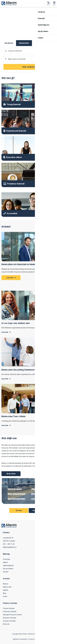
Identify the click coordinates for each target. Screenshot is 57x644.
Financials (7, 559)
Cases (5, 596)
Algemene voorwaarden (20, 639)
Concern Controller (9, 621)
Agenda (6, 590)
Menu (54, 3)
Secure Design (41, 634)
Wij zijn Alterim (11, 474)
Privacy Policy (33, 639)
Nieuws (5, 584)
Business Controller (10, 618)
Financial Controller (10, 611)
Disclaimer (41, 639)
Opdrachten (24, 43)
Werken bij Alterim (38, 511)
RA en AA (6, 624)
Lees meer (10, 278)
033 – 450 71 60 (9, 544)
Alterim (5, 562)
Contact (6, 572)
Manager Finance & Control (12, 615)
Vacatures (9, 43)
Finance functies (9, 608)
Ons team (19, 511)
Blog (4, 593)
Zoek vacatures (28, 67)
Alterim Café (7, 587)
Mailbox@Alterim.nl (10, 547)
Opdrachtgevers (8, 565)
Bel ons (48, 4)
